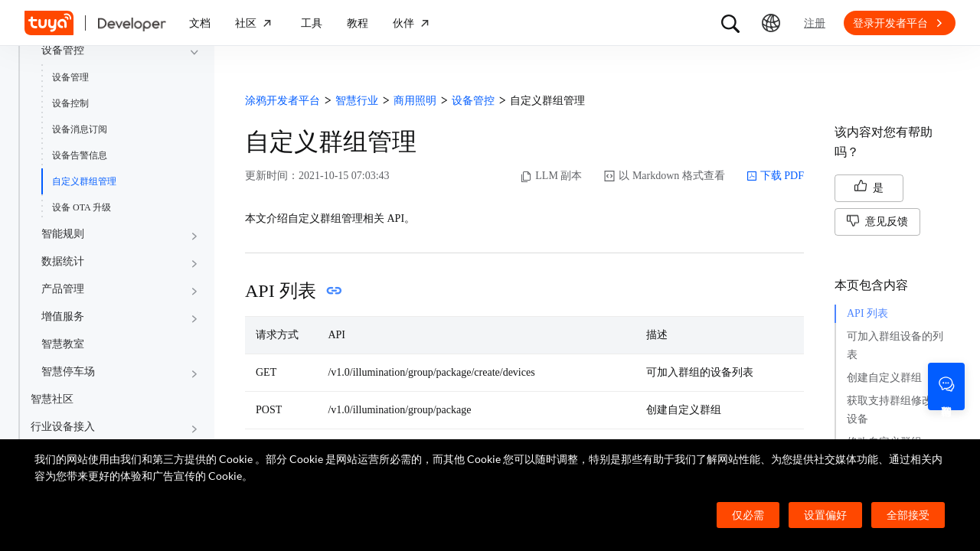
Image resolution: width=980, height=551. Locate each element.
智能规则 (63, 234)
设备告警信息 (80, 155)
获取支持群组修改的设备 (895, 410)
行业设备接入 (63, 427)
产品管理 (63, 289)
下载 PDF (775, 176)
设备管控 (63, 50)
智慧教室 (63, 344)
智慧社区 (52, 399)
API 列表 (867, 313)
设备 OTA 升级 (82, 207)
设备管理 (70, 77)
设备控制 (70, 103)
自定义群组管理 (84, 181)
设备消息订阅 (80, 129)
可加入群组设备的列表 (895, 346)
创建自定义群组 (884, 378)
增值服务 (63, 316)
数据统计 (63, 261)
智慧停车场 (68, 372)
